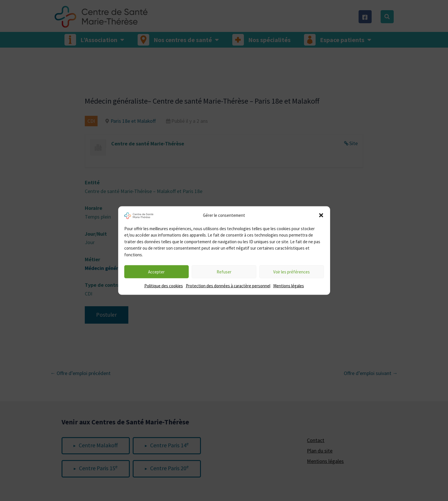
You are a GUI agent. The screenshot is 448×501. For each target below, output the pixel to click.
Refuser (224, 272)
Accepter (156, 272)
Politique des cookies (164, 286)
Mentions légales (289, 286)
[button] (321, 215)
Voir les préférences (292, 272)
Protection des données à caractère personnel (228, 286)
